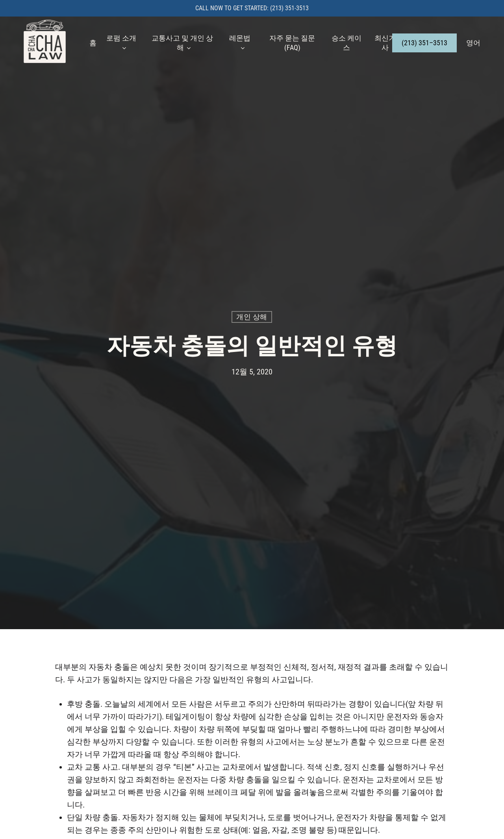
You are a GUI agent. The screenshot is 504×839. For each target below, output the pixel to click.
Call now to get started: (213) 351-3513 (252, 8)
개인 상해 (252, 317)
